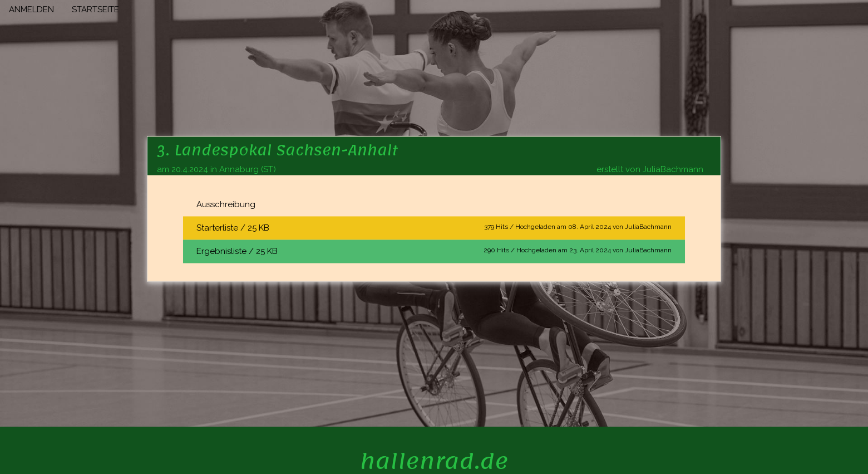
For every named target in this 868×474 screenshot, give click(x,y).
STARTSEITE (95, 9)
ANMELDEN (31, 9)
